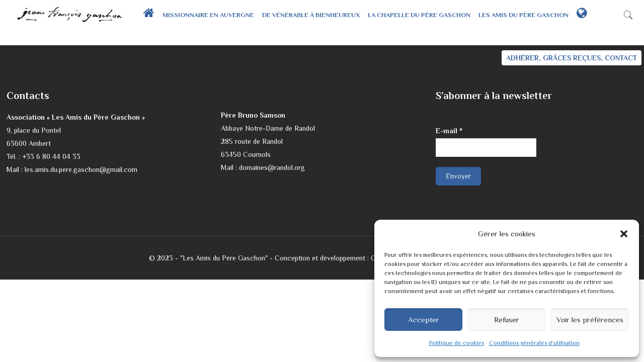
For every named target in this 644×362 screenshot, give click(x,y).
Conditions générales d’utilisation (534, 343)
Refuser (507, 320)
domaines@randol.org (272, 167)
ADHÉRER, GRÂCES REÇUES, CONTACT (572, 58)
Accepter (424, 320)
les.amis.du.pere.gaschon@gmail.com (81, 169)
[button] (624, 234)
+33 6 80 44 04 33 (51, 156)
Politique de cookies (457, 343)
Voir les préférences (590, 320)
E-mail (449, 131)
